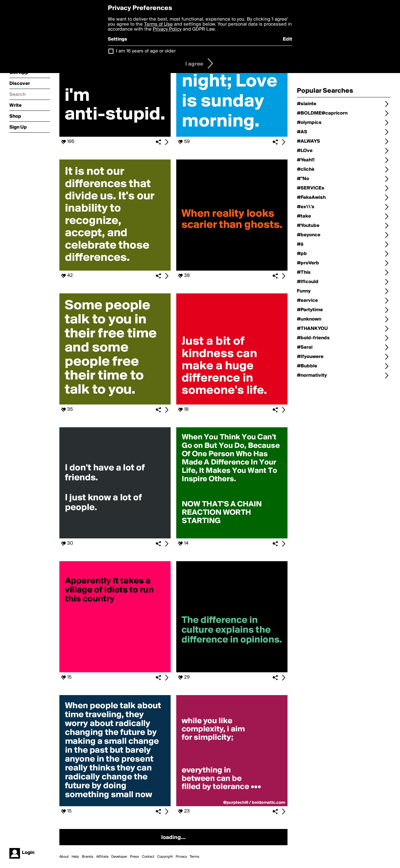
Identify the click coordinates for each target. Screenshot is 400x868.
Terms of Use (158, 24)
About (64, 857)
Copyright (165, 857)
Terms (195, 857)
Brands (88, 857)
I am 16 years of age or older (146, 51)
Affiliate (102, 857)
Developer (119, 857)
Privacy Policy (167, 29)
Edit (287, 39)
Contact (148, 857)
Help (75, 857)
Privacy (181, 857)
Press (135, 857)
